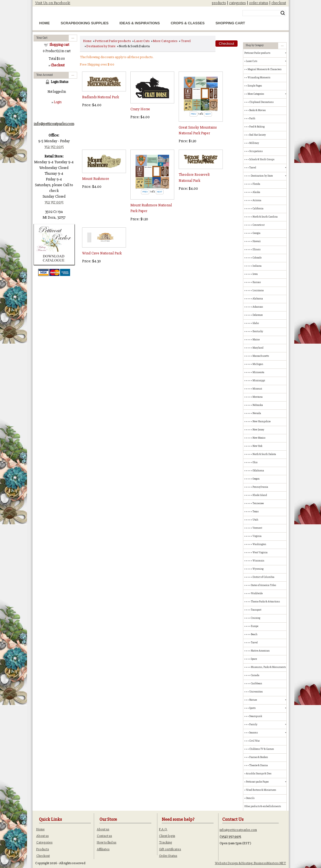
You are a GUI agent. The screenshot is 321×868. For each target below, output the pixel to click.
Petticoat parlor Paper (257, 782)
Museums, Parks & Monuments (268, 667)
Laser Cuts (142, 41)
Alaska (256, 192)
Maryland (258, 348)
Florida (256, 184)
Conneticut (259, 225)
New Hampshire (262, 421)
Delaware (258, 315)
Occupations (256, 151)
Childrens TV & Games (262, 749)
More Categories (165, 41)
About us (43, 836)
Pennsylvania (260, 487)
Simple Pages (255, 86)
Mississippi (259, 381)
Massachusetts (261, 356)
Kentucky (258, 331)
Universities (256, 692)
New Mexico (259, 438)
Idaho (256, 323)
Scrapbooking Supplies (85, 23)
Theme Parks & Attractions (265, 602)
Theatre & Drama (259, 765)
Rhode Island (260, 495)
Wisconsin (258, 561)
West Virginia (260, 552)
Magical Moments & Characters (265, 69)
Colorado (257, 258)
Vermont (257, 528)
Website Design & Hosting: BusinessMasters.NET (250, 863)
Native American (260, 651)
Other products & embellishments (263, 806)
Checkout (43, 856)
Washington (259, 544)
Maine (256, 340)
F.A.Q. (163, 829)
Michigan (258, 364)
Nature (253, 700)
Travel (186, 41)
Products (43, 849)
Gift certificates (170, 849)
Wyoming (258, 569)
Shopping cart (59, 45)
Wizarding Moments (259, 78)
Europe (255, 626)
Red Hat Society (258, 135)
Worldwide (257, 593)
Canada (255, 675)
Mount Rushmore (96, 179)
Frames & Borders (259, 757)
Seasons (253, 733)
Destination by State (101, 46)
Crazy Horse (140, 109)
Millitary (254, 143)
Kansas (257, 282)
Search (283, 13)
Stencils (250, 798)
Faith (252, 118)
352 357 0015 (54, 202)
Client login (167, 836)
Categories (44, 842)
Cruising (256, 618)
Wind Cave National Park (102, 253)
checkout (279, 3)
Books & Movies (257, 110)
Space (254, 659)
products (219, 3)
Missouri (257, 389)
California (258, 209)
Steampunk (256, 716)
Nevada (257, 413)
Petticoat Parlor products (113, 41)
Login (58, 102)
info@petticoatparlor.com (238, 830)
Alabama (258, 299)
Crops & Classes (188, 23)
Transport (256, 610)
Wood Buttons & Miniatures (261, 790)
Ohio (255, 462)
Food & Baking (257, 127)
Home (45, 23)
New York (257, 446)
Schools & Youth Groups (262, 159)
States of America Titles (263, 585)
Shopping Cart (230, 23)
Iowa (255, 274)
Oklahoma (258, 471)
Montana (258, 397)
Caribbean (256, 683)
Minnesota (258, 372)
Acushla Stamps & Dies (259, 774)
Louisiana (258, 290)
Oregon (256, 479)
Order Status (168, 856)
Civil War (254, 741)
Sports (252, 708)
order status (259, 3)
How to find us (107, 842)
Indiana (257, 266)
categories (238, 3)
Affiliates (103, 849)
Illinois (256, 249)
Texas (256, 512)
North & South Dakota (264, 454)
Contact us (104, 836)
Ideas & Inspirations (140, 23)
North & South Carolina (265, 217)
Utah (255, 520)
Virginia (257, 536)
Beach (254, 634)
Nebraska (258, 405)
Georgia (256, 233)
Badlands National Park (100, 97)
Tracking (166, 842)
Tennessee (258, 503)
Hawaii (257, 241)
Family (253, 724)
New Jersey (258, 430)
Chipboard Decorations (261, 102)
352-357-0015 (54, 147)
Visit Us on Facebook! (53, 3)
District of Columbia (263, 577)
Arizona (257, 200)
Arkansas (258, 307)
